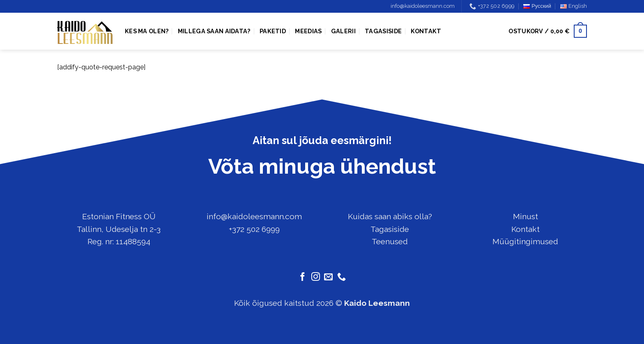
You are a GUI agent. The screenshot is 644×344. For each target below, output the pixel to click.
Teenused (390, 241)
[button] (548, 31)
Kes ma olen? (147, 31)
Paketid (273, 31)
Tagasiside (383, 31)
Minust (526, 216)
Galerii (343, 31)
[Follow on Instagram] (316, 277)
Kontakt (426, 31)
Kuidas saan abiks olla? (390, 216)
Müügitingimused (525, 241)
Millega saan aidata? (214, 31)
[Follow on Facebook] (302, 277)
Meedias (308, 31)
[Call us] (342, 277)
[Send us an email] (328, 277)
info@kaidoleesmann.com (423, 6)
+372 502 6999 (254, 229)
